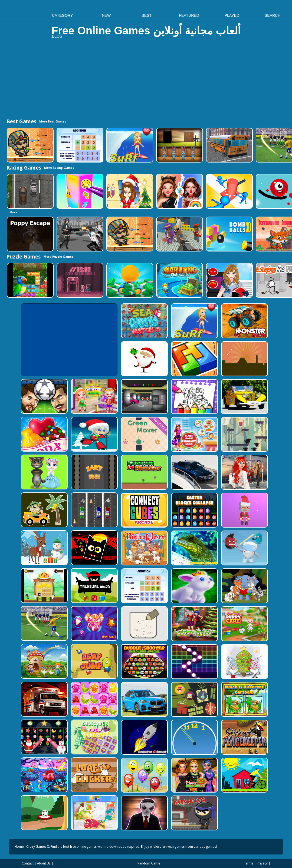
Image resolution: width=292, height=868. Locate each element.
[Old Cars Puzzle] (244, 397)
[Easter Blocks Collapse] (194, 510)
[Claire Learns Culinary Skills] (194, 434)
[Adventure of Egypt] (30, 145)
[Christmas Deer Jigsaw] (44, 548)
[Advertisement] (146, 80)
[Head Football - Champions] (44, 396)
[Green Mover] (144, 434)
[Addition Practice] (79, 145)
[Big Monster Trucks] (244, 321)
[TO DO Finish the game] (79, 280)
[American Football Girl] (229, 280)
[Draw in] (144, 624)
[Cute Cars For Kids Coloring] (44, 510)
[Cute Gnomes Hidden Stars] (244, 662)
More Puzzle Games (58, 257)
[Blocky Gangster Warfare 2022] (179, 234)
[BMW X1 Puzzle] (144, 699)
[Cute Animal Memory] (244, 586)
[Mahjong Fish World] (179, 280)
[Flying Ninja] (44, 586)
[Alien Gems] (244, 548)
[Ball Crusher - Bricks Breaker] (194, 662)
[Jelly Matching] (94, 699)
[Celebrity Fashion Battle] (179, 191)
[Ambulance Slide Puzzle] (44, 699)
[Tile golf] (244, 359)
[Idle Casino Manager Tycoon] (129, 280)
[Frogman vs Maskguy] (144, 472)
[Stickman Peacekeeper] (244, 737)
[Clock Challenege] (194, 737)
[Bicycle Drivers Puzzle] (244, 775)
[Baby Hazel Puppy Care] (244, 624)
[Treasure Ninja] (94, 586)
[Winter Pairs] (44, 737)
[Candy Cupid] (44, 434)
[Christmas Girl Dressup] (129, 191)
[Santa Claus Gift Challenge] (144, 359)
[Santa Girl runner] (94, 434)
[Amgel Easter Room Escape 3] (179, 145)
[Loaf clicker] (94, 775)
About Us (44, 863)
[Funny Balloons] (144, 775)
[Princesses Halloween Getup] (194, 775)
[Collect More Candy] (94, 623)
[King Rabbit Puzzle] (194, 586)
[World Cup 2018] (44, 623)
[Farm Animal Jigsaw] (44, 661)
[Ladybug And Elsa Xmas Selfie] (194, 624)
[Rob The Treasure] (144, 397)
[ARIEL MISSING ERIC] (244, 472)
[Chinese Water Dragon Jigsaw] (194, 548)
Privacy (262, 863)
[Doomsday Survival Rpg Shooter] (79, 234)
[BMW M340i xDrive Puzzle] (194, 472)
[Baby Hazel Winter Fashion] (94, 396)
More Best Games (53, 122)
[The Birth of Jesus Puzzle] (144, 548)
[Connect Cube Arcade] (144, 510)
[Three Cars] (94, 510)
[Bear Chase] (244, 434)
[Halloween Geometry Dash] (94, 548)
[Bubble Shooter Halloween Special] (144, 662)
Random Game (149, 863)
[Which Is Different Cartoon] (244, 699)
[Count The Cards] (194, 699)
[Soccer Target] (44, 813)
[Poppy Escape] (30, 234)
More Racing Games (59, 168)
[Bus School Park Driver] (229, 145)
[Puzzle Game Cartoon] (94, 813)
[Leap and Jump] (94, 661)
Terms (249, 863)
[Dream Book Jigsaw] (44, 775)
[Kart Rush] (94, 472)
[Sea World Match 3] (144, 321)
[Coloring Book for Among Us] (194, 397)
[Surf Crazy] (129, 145)
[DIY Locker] (79, 191)
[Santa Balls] (244, 510)
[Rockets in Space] (144, 737)
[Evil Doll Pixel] (144, 813)
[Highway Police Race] (30, 191)
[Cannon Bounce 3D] (229, 234)
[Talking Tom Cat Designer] (44, 472)
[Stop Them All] (229, 191)
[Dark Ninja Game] (194, 813)
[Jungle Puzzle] (30, 280)
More (13, 212)
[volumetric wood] (194, 359)
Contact (28, 863)
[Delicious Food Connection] (94, 737)
